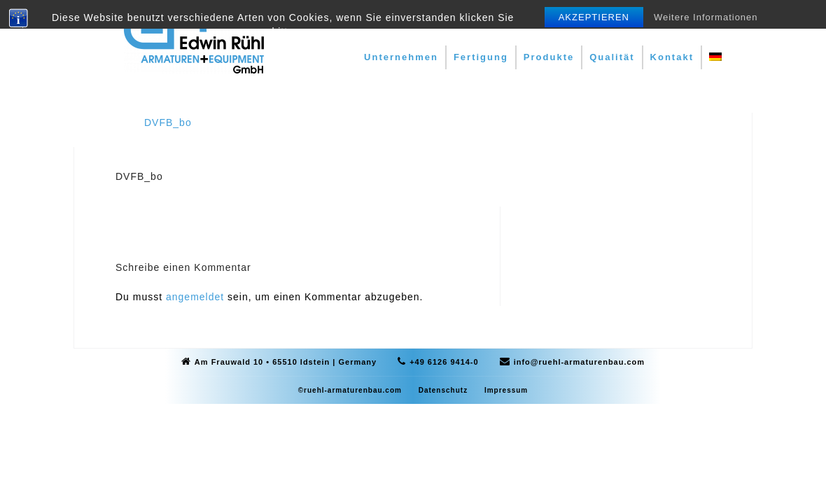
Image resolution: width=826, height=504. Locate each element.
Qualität (612, 57)
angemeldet (195, 297)
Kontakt (672, 57)
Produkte (549, 57)
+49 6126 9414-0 (444, 362)
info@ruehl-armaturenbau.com (579, 362)
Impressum (506, 390)
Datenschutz (443, 390)
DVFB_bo (168, 122)
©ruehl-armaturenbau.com (350, 390)
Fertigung (481, 57)
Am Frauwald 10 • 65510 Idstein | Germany (286, 362)
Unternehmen (401, 57)
